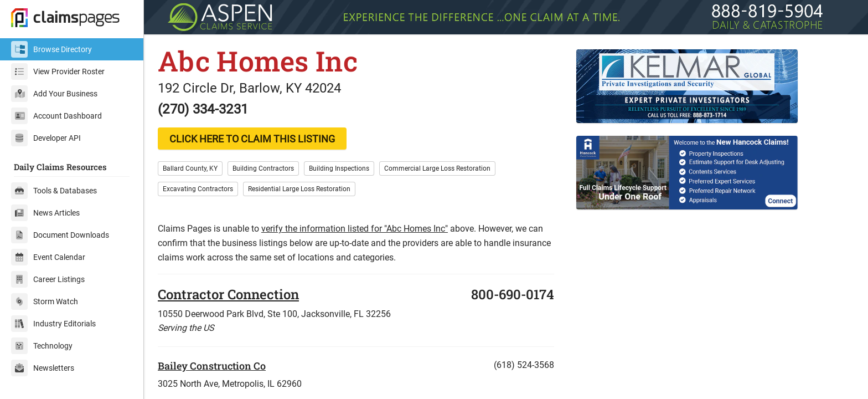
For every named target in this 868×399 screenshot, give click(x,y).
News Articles (45, 213)
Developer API (46, 138)
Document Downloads (60, 235)
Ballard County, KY (190, 168)
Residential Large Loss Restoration (299, 189)
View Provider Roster (58, 71)
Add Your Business (54, 94)
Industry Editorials (53, 324)
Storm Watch (45, 301)
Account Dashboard (56, 116)
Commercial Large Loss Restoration (437, 168)
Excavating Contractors (198, 189)
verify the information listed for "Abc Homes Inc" (355, 229)
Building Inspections (339, 168)
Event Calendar (48, 257)
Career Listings (48, 279)
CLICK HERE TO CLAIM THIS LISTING (252, 139)
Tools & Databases (54, 191)
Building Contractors (263, 168)
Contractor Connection (228, 294)
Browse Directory (51, 49)
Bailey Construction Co (212, 366)
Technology (42, 346)
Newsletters (43, 368)
